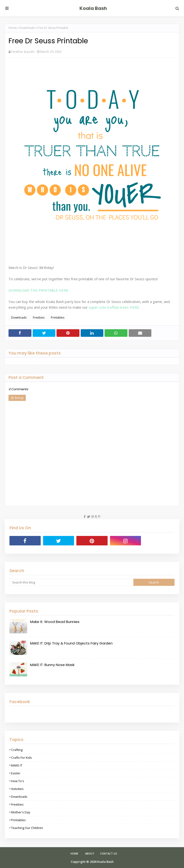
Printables (58, 318)
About (90, 853)
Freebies (39, 318)
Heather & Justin (23, 52)
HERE (134, 307)
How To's (18, 781)
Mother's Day (21, 812)
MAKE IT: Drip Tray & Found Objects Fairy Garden (71, 643)
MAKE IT (17, 765)
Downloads (27, 28)
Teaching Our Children (27, 828)
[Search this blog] (71, 582)
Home (13, 28)
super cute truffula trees (109, 307)
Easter (16, 773)
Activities (17, 789)
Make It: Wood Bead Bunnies (55, 622)
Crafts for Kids (22, 758)
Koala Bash (93, 8)
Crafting (17, 750)
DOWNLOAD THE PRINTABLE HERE (38, 290)
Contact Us (109, 853)
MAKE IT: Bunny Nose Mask (52, 665)
